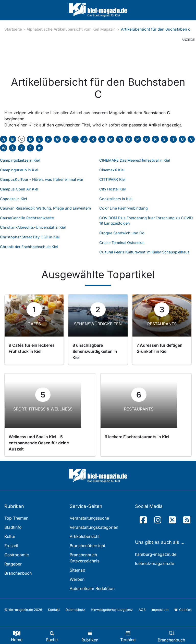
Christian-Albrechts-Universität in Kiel (33, 227)
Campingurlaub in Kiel (19, 170)
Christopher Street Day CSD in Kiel (30, 237)
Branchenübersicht (87, 546)
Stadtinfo (13, 527)
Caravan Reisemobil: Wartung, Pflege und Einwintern (46, 208)
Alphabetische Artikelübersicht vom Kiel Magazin (71, 29)
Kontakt (54, 610)
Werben (77, 579)
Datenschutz (75, 610)
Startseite (13, 29)
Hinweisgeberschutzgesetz (112, 610)
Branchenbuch (18, 573)
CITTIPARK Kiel (112, 179)
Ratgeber (13, 564)
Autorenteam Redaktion (92, 588)
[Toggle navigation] (90, 636)
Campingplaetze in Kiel (20, 160)
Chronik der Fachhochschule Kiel (29, 247)
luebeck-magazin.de (155, 563)
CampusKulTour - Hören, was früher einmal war (42, 179)
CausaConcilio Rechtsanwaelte (27, 218)
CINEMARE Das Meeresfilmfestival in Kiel (134, 160)
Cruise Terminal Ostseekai (122, 243)
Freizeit (11, 546)
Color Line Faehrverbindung (124, 208)
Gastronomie (17, 555)
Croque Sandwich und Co (122, 233)
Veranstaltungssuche (89, 518)
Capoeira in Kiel (13, 199)
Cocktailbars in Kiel (116, 199)
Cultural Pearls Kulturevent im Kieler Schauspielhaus (144, 252)
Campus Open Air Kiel (19, 189)
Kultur (10, 536)
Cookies (183, 610)
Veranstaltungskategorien (94, 527)
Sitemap (77, 570)
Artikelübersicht (85, 536)
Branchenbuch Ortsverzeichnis (84, 558)
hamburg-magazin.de (156, 554)
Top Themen (16, 518)
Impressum (160, 610)
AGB (142, 610)
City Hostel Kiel (112, 189)
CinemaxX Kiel (112, 170)
